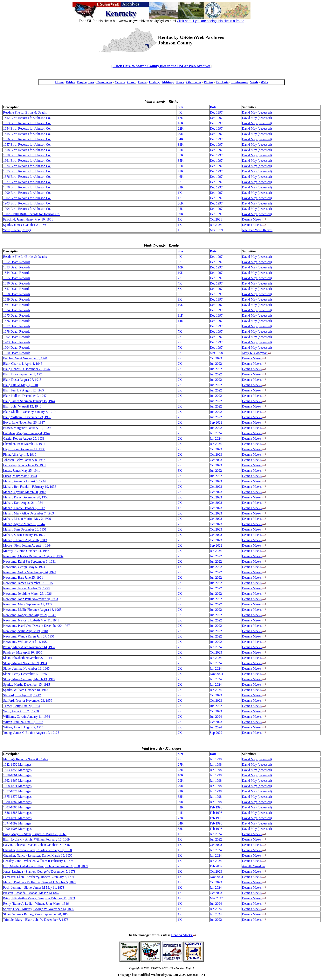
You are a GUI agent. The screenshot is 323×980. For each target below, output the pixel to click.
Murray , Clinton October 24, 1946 (26, 551)
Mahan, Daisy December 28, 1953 (26, 497)
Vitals (254, 82)
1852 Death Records (17, 262)
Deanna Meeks (252, 219)
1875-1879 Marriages (17, 797)
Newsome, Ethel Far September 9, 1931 (29, 561)
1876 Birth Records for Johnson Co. (27, 177)
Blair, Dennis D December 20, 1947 (27, 369)
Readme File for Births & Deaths (25, 112)
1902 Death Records (17, 337)
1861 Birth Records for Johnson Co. (27, 161)
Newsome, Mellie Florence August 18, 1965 (32, 610)
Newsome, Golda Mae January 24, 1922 (30, 572)
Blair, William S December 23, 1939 (27, 417)
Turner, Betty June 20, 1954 (21, 706)
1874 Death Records (17, 310)
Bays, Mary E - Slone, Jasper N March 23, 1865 (35, 834)
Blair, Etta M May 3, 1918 (20, 385)
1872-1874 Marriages (17, 791)
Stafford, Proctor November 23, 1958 (28, 701)
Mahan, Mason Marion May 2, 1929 (27, 519)
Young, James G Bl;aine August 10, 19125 (31, 733)
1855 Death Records (17, 278)
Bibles (70, 82)
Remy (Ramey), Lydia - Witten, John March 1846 (36, 904)
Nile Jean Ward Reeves (257, 230)
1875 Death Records (17, 315)
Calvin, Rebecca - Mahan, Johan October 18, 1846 (36, 845)
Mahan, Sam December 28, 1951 (25, 529)
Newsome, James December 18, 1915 (28, 583)
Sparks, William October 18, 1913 (26, 690)
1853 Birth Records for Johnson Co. (27, 123)
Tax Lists (222, 82)
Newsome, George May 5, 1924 (24, 567)
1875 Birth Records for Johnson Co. (27, 171)
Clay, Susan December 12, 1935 (24, 449)
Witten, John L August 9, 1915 (23, 727)
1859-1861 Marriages (17, 775)
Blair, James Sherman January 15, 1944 (29, 401)
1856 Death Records (17, 283)
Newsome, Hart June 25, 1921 (23, 578)
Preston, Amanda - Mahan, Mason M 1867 (31, 893)
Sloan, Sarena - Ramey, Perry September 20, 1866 (36, 914)
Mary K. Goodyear (255, 353)
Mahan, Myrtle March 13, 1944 (24, 524)
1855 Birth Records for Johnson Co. (27, 134)
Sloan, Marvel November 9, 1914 (25, 663)
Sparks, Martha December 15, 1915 (27, 684)
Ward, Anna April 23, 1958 (21, 711)
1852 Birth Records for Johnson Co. (27, 118)
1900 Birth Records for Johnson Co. (27, 193)
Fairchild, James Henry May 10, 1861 (28, 219)
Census (120, 82)
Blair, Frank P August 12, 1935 (23, 390)
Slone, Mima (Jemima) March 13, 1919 (29, 679)
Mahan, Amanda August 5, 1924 (24, 481)
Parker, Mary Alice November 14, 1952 (29, 647)
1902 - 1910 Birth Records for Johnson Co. (32, 214)
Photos (208, 82)
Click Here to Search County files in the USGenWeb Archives (162, 66)
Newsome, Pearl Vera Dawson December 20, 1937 (36, 626)
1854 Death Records (17, 273)
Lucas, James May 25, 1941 (22, 471)
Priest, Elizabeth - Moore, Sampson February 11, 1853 (39, 898)
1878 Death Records (17, 332)
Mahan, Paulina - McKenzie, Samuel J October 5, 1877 (40, 882)
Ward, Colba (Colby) (17, 230)
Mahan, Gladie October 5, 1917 (24, 508)
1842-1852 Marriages (17, 765)
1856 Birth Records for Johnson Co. (27, 139)
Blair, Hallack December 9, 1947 (25, 396)
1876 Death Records (17, 321)
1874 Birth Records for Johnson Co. (27, 166)
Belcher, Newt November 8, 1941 (25, 358)
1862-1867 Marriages (17, 781)
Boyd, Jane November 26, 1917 (24, 422)
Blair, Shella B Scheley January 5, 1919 (29, 412)
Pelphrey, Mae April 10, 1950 (23, 652)
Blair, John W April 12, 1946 (22, 406)
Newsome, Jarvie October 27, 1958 (26, 588)
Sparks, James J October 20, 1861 (25, 225)
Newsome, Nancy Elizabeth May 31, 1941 (31, 620)
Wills (264, 82)
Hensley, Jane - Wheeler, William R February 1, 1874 (38, 861)
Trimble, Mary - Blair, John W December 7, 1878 (36, 920)
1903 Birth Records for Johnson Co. (27, 203)
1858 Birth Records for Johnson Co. (27, 150)
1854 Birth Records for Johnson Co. (27, 128)
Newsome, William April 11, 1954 (26, 642)
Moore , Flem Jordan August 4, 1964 (27, 545)
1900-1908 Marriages (17, 829)
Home (59, 82)
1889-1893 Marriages (17, 818)
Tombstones (239, 82)
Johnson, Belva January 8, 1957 (24, 460)
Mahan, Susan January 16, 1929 (24, 535)
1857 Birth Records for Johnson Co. (27, 145)
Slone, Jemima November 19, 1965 (26, 668)
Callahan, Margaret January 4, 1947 (27, 433)
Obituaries (194, 82)
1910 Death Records (17, 353)
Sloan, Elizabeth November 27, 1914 (27, 658)
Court (132, 82)
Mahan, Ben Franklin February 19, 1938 (30, 487)
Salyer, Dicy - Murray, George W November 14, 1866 (39, 909)
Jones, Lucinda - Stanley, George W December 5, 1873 (39, 871)
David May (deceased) (257, 112)
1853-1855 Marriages (17, 770)
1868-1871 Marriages (17, 786)
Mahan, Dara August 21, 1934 (23, 503)
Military (168, 82)
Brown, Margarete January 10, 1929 (27, 428)
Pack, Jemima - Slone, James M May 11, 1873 (34, 888)
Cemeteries (104, 82)
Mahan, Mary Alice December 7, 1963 (29, 513)
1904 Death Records (17, 348)
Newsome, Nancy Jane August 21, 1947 (29, 615)
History (154, 82)
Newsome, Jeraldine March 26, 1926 (27, 594)
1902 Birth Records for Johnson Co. (27, 198)
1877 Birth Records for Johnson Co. (27, 182)
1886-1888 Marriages (17, 813)
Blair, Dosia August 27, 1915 (22, 380)
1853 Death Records (17, 267)
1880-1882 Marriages (17, 802)
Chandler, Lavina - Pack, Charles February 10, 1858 (37, 850)
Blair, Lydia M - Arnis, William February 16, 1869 (36, 839)
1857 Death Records (17, 289)
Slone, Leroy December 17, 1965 (25, 674)
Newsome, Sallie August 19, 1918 (26, 631)
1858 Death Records (17, 294)
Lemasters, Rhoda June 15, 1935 (25, 465)
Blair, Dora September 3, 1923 (23, 374)
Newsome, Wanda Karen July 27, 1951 (29, 636)
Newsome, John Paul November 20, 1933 (30, 599)
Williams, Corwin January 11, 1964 (26, 717)
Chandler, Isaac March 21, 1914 (24, 444)
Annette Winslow (253, 866)
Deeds (142, 82)
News (180, 82)
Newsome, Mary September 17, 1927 (28, 604)
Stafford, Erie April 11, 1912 (22, 695)
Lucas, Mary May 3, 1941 (20, 476)
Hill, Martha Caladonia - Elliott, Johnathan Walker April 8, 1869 (46, 866)
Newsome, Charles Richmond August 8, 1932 (33, 556)
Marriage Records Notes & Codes (25, 759)
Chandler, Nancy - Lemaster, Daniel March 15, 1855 (38, 855)
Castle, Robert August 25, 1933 (24, 438)
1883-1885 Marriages (17, 807)
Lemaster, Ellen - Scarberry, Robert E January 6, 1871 (39, 877)
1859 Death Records (17, 299)
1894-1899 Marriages (17, 823)
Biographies (85, 82)
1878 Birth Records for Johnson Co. (27, 187)
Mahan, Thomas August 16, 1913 (25, 540)
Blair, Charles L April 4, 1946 (23, 364)
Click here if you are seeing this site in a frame (210, 21)
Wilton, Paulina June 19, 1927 (23, 722)
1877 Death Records (17, 326)
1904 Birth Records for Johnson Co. (27, 209)
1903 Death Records (17, 342)
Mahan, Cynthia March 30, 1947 (25, 492)
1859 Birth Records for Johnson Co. (27, 155)
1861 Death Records (17, 305)
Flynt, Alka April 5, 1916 (20, 455)
